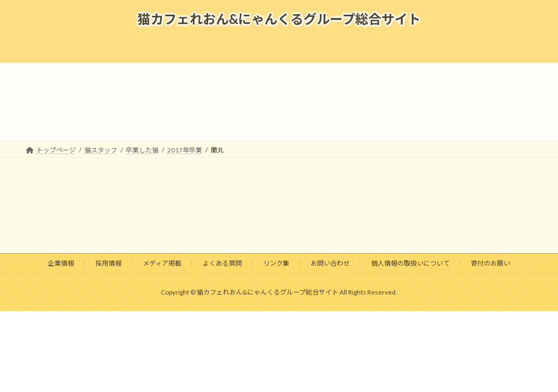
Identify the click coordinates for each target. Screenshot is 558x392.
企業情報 (61, 263)
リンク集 (276, 263)
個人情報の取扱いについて (410, 263)
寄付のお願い (490, 263)
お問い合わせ (330, 263)
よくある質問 (222, 263)
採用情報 (108, 263)
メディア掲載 (162, 263)
